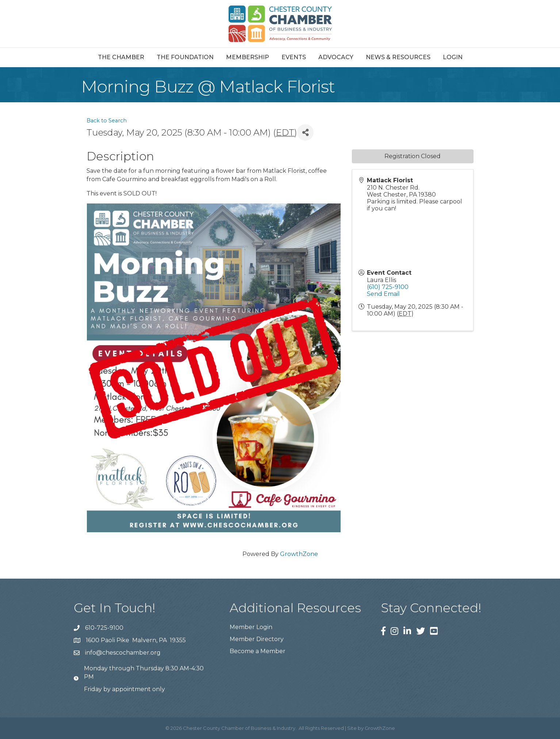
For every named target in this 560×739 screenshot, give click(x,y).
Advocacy (336, 57)
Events (294, 57)
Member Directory (257, 639)
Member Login (251, 627)
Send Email (383, 294)
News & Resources (398, 57)
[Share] (305, 132)
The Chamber (121, 57)
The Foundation (185, 57)
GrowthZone (299, 554)
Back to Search (107, 121)
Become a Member (258, 651)
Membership (248, 57)
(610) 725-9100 (388, 287)
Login (453, 57)
